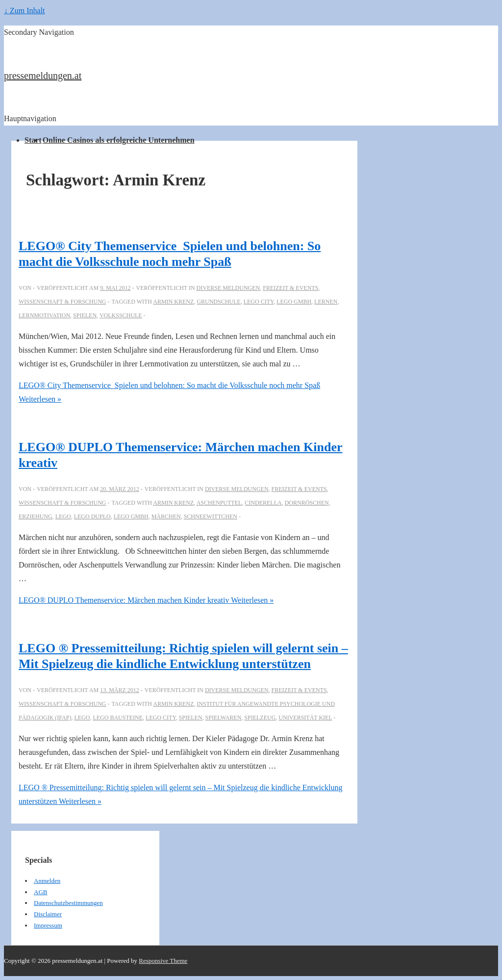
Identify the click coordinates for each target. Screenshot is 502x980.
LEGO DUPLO (92, 516)
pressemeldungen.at (43, 76)
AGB (40, 892)
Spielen (85, 315)
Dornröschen (307, 503)
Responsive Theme (163, 961)
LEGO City (259, 302)
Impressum (48, 925)
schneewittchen (211, 516)
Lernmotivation (44, 315)
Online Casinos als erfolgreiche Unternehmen (119, 140)
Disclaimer (48, 914)
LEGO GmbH (294, 302)
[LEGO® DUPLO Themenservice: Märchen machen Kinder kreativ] (120, 489)
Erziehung (36, 516)
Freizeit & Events (290, 288)
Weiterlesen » (146, 600)
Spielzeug (260, 718)
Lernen (326, 302)
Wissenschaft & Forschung (62, 302)
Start (33, 140)
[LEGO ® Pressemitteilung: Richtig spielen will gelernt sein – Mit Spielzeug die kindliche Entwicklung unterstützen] (120, 690)
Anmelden (47, 881)
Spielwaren (224, 718)
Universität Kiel (305, 718)
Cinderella (263, 503)
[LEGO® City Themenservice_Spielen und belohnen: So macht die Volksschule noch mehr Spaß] (115, 288)
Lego (63, 516)
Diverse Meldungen (228, 288)
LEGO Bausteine (118, 718)
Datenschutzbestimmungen (68, 903)
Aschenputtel (219, 503)
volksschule (121, 315)
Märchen (166, 516)
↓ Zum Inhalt (25, 11)
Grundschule (218, 302)
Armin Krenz (173, 302)
